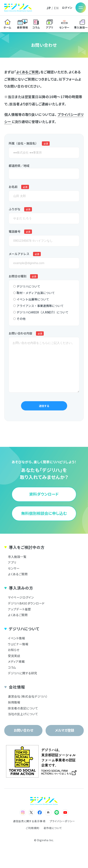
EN (56, 8)
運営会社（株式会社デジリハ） (28, 696)
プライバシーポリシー (62, 821)
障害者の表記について (23, 708)
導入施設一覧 (17, 557)
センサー (14, 568)
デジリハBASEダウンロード (26, 603)
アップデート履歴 (19, 609)
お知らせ (14, 650)
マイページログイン (21, 597)
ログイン (67, 8)
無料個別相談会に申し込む (44, 513)
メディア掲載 (17, 661)
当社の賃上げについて (23, 714)
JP (49, 8)
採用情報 (14, 702)
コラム (12, 667)
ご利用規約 (33, 828)
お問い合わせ (23, 730)
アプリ (12, 562)
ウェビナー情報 (18, 644)
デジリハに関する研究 (23, 673)
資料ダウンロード (44, 494)
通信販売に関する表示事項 (29, 821)
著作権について (53, 828)
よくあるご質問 (27, 72)
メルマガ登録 (65, 730)
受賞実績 (14, 656)
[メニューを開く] (81, 8)
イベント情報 (17, 638)
